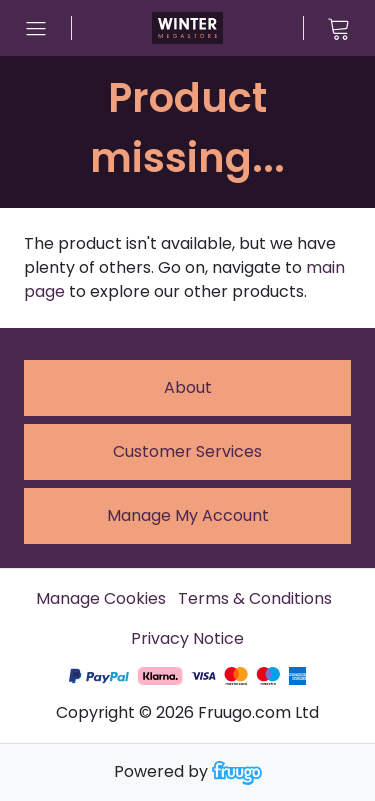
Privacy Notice (187, 638)
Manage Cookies (101, 598)
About (188, 387)
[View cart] (339, 28)
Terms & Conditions (255, 598)
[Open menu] (36, 28)
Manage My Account (188, 515)
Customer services (187, 451)
